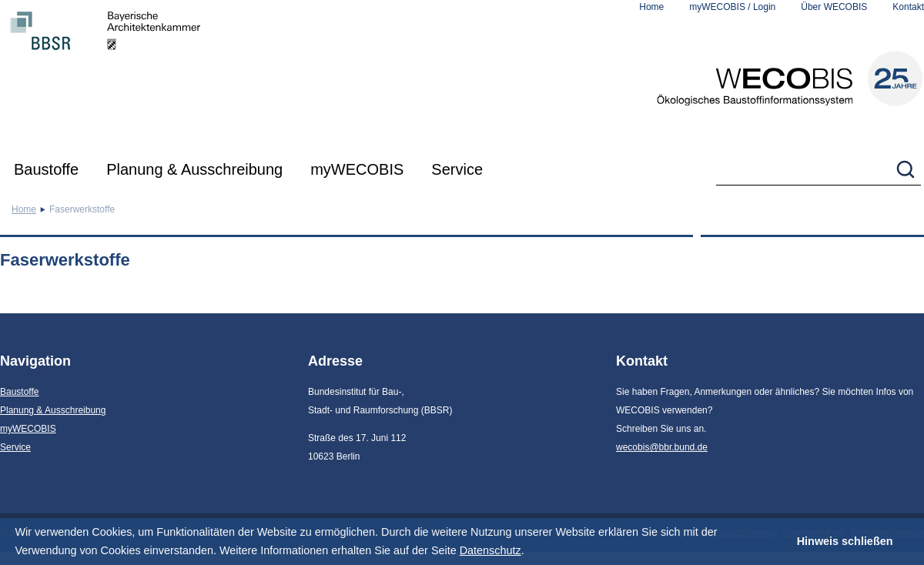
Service (457, 169)
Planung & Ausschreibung (194, 169)
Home (651, 7)
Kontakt (908, 7)
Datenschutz (490, 550)
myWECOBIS (357, 169)
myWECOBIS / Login (732, 7)
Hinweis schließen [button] (845, 541)
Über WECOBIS (834, 7)
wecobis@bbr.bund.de (662, 447)
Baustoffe (46, 169)
